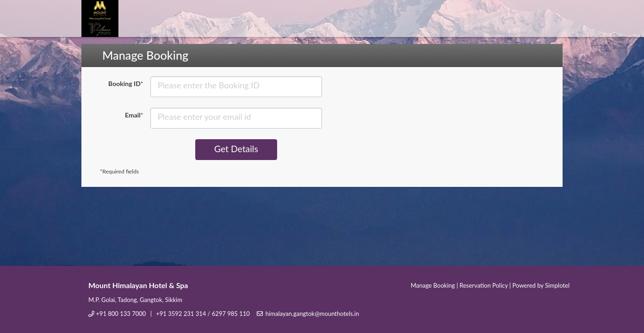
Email (134, 115)
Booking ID (126, 83)
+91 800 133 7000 (121, 314)
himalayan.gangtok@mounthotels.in (312, 314)
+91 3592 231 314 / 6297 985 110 (203, 314)
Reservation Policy (483, 285)
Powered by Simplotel (541, 285)
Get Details (236, 149)
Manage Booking (433, 285)
